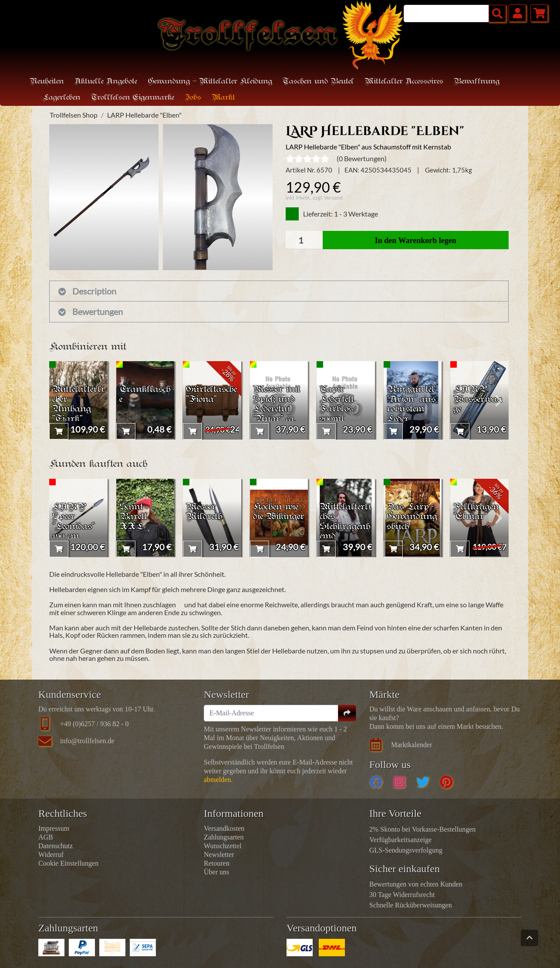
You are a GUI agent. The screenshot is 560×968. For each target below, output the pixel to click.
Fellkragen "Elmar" (477, 511)
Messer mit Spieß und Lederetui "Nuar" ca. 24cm (278, 408)
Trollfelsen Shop (74, 115)
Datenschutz (56, 846)
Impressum (54, 828)
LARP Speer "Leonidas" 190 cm (75, 521)
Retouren (217, 863)
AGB (46, 837)
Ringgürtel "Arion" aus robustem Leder (412, 403)
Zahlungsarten (224, 837)
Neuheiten (47, 82)
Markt (223, 98)
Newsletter (219, 855)
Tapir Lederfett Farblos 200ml (337, 403)
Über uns (216, 872)
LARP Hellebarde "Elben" (144, 115)
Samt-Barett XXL (134, 516)
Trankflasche (143, 393)
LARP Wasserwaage (479, 398)
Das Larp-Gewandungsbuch (413, 516)
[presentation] (59, 400)
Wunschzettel (223, 846)
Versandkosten (224, 828)
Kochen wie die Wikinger (277, 516)
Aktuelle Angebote (106, 82)
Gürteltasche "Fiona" (211, 393)
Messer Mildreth (205, 511)
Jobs (193, 98)
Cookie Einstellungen (68, 863)
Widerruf (51, 855)
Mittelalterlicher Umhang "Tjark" (78, 403)
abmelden (217, 780)
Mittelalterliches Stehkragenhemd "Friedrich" (346, 526)
